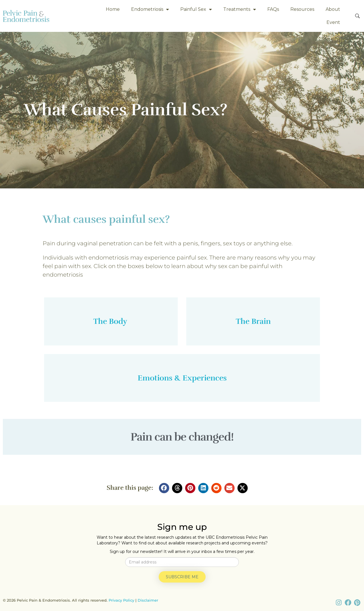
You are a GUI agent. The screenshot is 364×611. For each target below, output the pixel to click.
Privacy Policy (121, 600)
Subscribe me (182, 577)
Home (113, 9)
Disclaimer (148, 600)
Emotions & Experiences (182, 378)
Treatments (240, 9)
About (333, 9)
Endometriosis (150, 9)
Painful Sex (196, 9)
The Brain (253, 321)
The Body (111, 321)
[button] (164, 488)
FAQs (273, 9)
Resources (302, 9)
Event (333, 22)
